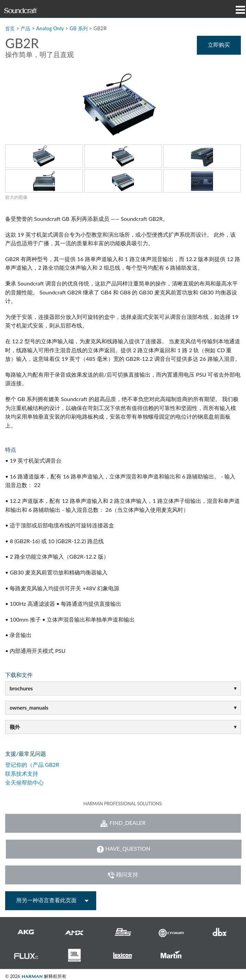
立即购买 (219, 45)
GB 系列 (79, 28)
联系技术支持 (22, 773)
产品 (26, 28)
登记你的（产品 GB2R (32, 764)
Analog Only (50, 28)
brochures (21, 688)
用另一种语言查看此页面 (46, 900)
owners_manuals (29, 708)
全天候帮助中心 (24, 782)
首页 (10, 28)
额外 (15, 727)
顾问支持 (123, 875)
